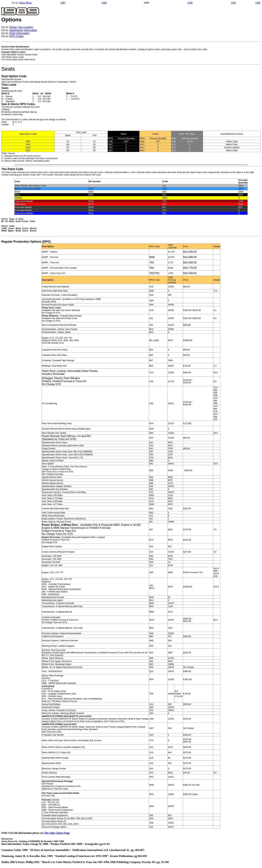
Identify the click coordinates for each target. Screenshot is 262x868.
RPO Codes (16, 36)
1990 (190, 3)
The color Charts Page (57, 833)
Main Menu (26, 3)
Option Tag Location (21, 27)
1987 (63, 3)
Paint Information (19, 33)
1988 (104, 3)
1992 (258, 3)
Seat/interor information (23, 30)
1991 (233, 3)
